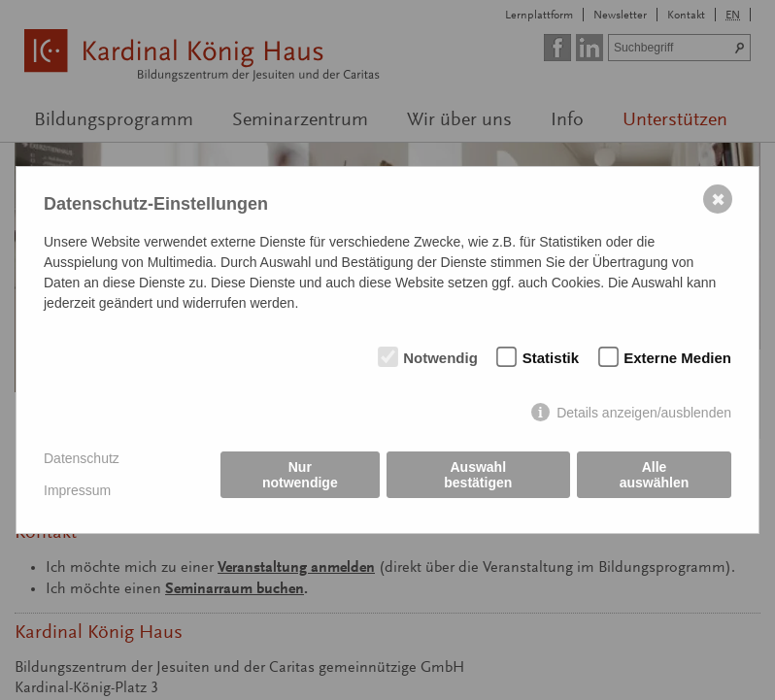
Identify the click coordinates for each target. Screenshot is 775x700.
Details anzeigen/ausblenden (644, 413)
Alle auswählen (655, 475)
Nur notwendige (300, 475)
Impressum (77, 490)
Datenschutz (82, 458)
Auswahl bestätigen (478, 475)
